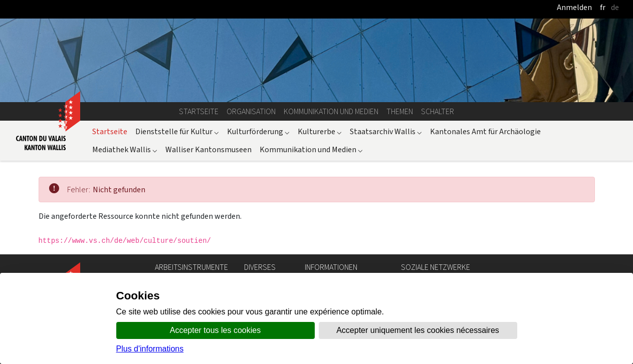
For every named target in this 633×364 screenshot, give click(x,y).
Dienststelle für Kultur (177, 131)
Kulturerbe (320, 131)
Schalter (438, 111)
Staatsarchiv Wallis (386, 131)
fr (603, 7)
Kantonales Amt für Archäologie (485, 131)
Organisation (251, 111)
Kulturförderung (258, 131)
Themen (400, 111)
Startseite (199, 111)
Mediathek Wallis (125, 149)
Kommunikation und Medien (331, 111)
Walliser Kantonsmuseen (208, 149)
